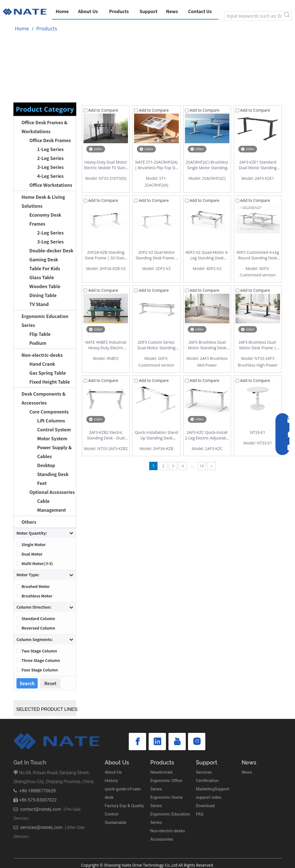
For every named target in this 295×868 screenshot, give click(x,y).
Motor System (52, 438)
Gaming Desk (44, 259)
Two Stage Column (39, 651)
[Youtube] (164, 742)
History (111, 781)
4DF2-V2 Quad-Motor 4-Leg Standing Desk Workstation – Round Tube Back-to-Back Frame (207, 255)
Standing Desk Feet (53, 479)
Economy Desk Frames (45, 219)
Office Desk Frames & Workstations (44, 127)
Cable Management (52, 505)
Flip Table (40, 334)
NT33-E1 (258, 432)
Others (29, 522)
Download (205, 806)
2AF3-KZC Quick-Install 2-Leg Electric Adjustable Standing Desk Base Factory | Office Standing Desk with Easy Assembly (207, 435)
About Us (113, 772)
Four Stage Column (40, 670)
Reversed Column (38, 628)
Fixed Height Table (50, 382)
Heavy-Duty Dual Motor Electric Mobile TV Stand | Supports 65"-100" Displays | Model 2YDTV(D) (106, 165)
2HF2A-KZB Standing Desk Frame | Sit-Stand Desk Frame (106, 255)
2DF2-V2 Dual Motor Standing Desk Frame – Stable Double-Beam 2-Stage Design (156, 255)
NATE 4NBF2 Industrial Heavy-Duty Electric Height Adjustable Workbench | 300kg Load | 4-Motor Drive (106, 345)
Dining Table (43, 295)
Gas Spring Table (48, 373)
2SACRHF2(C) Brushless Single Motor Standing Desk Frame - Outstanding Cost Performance (207, 165)
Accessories (162, 839)
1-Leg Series (50, 149)
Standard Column (38, 618)
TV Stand (39, 304)
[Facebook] (135, 742)
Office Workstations (51, 185)
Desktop (46, 465)
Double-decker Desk (51, 250)
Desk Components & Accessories (44, 398)
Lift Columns (51, 420)
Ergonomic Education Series (45, 321)
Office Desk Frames (50, 140)
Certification (207, 781)
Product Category (45, 109)
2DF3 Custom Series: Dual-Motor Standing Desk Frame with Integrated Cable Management (156, 345)
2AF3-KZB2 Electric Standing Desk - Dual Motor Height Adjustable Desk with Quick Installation (106, 435)
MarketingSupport (213, 789)
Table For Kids (45, 268)
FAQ (200, 814)
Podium (38, 343)
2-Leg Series (50, 158)
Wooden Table (45, 286)
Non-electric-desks (42, 355)
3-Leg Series (50, 167)
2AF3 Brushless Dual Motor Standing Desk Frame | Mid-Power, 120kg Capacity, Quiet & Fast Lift (207, 345)
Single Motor (34, 544)
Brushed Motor (36, 586)
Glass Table (42, 277)
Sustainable (116, 822)
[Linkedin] (149, 742)
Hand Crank (42, 364)
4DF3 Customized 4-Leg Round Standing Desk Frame (258, 255)
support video (209, 797)
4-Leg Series (50, 176)
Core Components (49, 412)
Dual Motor (32, 554)
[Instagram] (178, 742)
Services (204, 772)
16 (202, 466)
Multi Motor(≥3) (37, 563)
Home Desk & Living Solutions (43, 201)
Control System (54, 429)
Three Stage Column (41, 660)
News (247, 772)
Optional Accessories (52, 492)
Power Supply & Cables (54, 452)
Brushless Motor (37, 596)
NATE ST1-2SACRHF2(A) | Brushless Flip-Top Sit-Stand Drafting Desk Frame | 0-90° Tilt (157, 165)
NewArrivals (161, 772)
